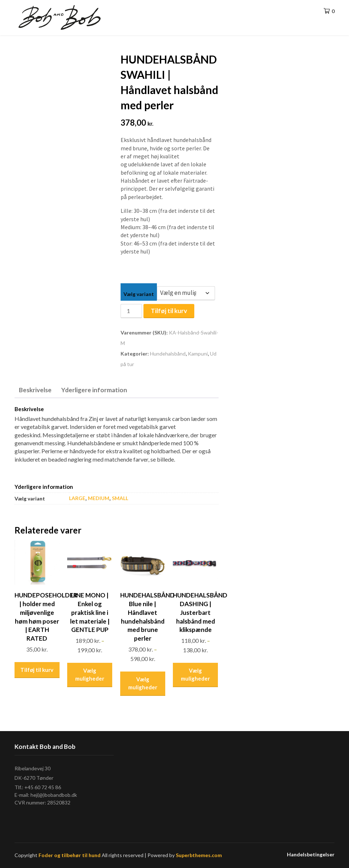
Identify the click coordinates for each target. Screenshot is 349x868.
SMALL (120, 498)
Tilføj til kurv (169, 311)
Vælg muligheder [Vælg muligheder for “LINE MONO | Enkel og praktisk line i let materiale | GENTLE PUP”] (90, 675)
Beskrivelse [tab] (35, 390)
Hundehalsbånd (168, 354)
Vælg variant (139, 294)
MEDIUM (99, 498)
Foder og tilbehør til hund (70, 855)
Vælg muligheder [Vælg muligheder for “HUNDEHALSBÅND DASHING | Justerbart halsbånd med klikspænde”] (195, 675)
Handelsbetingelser (311, 855)
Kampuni (198, 354)
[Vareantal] (131, 311)
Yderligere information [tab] (94, 390)
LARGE (77, 498)
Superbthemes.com (199, 855)
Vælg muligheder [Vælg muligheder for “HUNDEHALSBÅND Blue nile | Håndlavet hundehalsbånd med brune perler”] (143, 683)
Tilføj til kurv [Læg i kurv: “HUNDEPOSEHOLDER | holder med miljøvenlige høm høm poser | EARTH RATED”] (37, 670)
